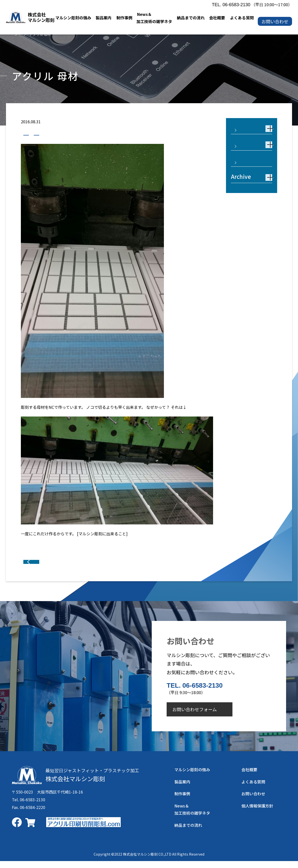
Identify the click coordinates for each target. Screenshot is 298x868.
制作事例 (34, 134)
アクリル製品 (64, 134)
